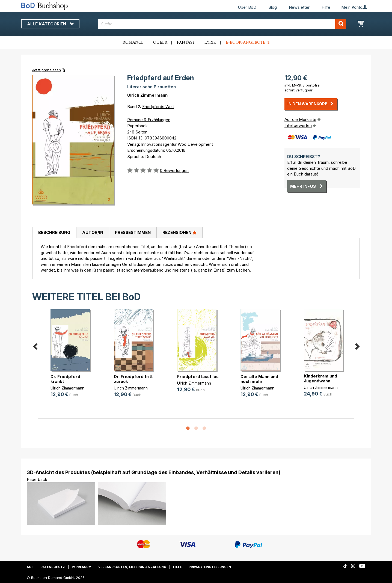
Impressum (82, 567)
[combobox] (222, 24)
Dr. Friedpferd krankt (65, 379)
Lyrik (210, 43)
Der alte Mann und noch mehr (259, 379)
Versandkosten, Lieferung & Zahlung (132, 567)
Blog (273, 7)
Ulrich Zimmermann (147, 95)
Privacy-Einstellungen (210, 567)
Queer (160, 43)
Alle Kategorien (50, 24)
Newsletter (299, 7)
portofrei (313, 85)
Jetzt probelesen (47, 70)
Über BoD (247, 7)
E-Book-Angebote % (248, 43)
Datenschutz (53, 567)
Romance (133, 43)
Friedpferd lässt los (198, 377)
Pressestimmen (133, 232)
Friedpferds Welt (158, 107)
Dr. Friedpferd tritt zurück (133, 379)
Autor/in (93, 232)
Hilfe (326, 7)
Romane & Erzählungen (149, 120)
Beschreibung (54, 232)
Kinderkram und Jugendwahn (320, 378)
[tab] (54, 233)
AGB (30, 567)
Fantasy (186, 43)
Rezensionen (179, 232)
